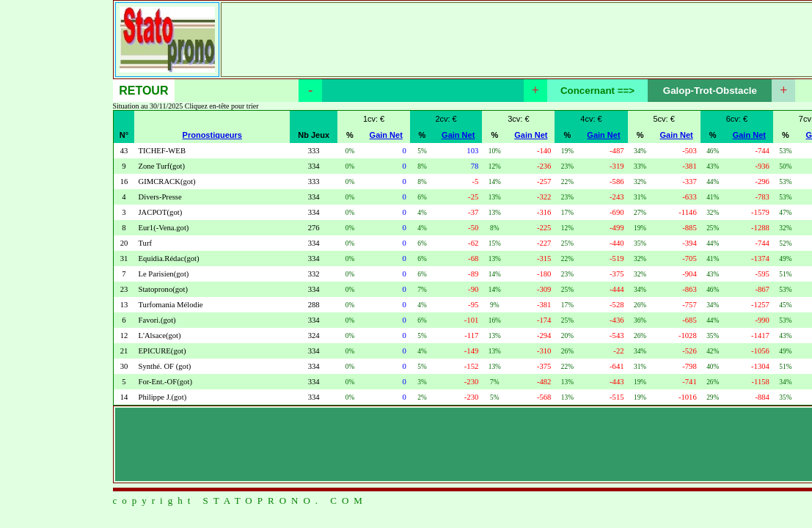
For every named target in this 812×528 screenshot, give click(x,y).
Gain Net (386, 135)
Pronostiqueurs (212, 135)
